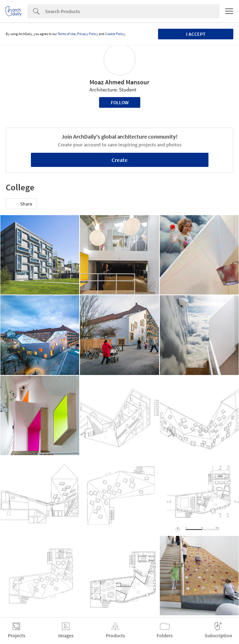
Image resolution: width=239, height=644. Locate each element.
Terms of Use (67, 34)
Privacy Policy (88, 34)
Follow (120, 102)
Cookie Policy (115, 34)
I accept (196, 34)
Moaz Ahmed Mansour (119, 82)
